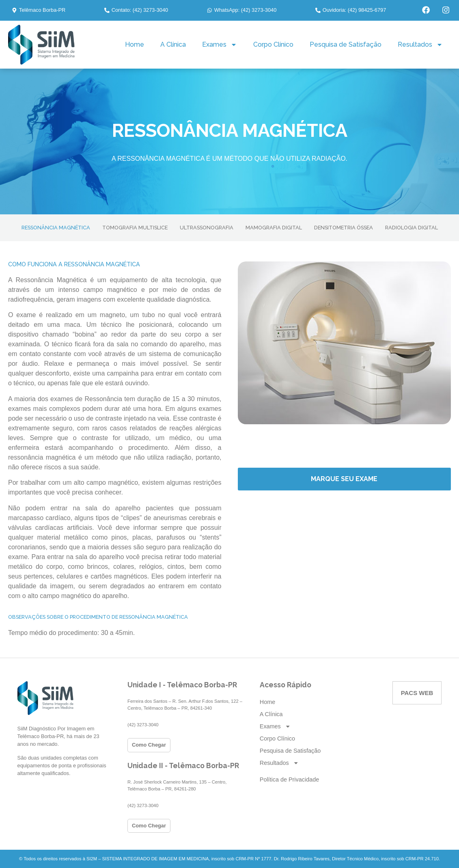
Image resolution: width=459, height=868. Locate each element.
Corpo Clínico (273, 44)
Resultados (420, 45)
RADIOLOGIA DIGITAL (412, 228)
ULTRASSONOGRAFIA (207, 228)
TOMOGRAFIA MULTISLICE (135, 228)
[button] (39, 10)
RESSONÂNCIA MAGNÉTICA (56, 228)
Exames (220, 45)
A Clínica (173, 44)
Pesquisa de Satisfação (346, 44)
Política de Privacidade (289, 779)
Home (135, 44)
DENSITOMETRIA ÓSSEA (344, 228)
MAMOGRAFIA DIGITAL (274, 228)
